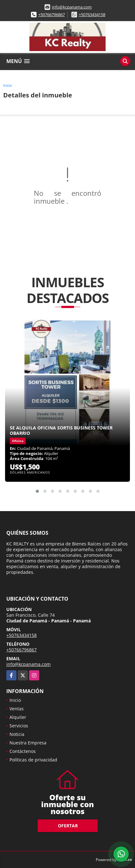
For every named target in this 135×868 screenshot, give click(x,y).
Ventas (17, 709)
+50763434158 (92, 15)
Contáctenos (23, 751)
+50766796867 (52, 15)
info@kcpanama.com (72, 7)
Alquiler (18, 717)
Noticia (17, 734)
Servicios (19, 726)
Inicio (8, 85)
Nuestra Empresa (28, 743)
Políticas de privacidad (33, 760)
